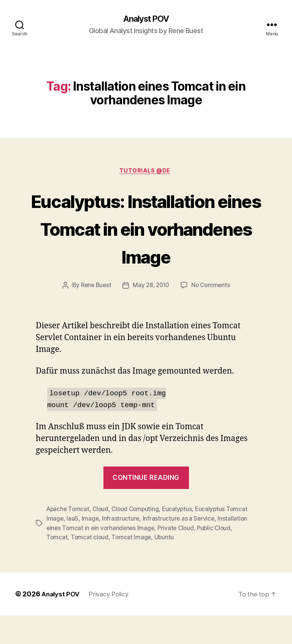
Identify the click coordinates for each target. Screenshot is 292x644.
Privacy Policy (113, 622)
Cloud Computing (139, 539)
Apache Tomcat (69, 539)
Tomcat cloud (90, 566)
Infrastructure (121, 548)
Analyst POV (146, 19)
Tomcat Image (133, 566)
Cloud (103, 539)
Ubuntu (166, 566)
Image (91, 548)
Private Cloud (179, 557)
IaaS (73, 548)
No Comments (213, 315)
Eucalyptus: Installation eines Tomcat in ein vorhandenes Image (146, 243)
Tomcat (57, 566)
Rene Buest (94, 315)
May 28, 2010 (151, 315)
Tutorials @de (146, 173)
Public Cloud (219, 557)
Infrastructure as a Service (180, 548)
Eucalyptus (182, 539)
